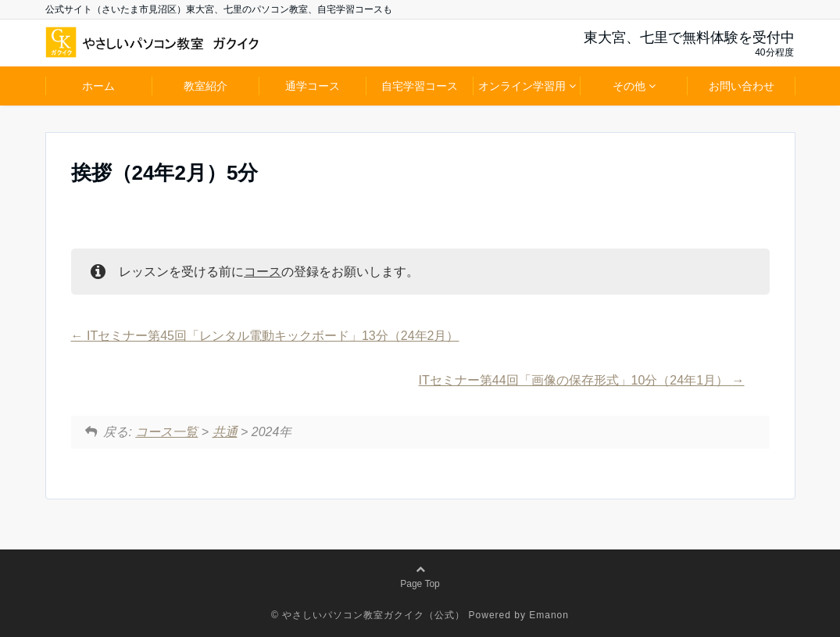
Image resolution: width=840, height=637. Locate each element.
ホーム (98, 86)
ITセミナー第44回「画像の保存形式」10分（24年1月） (582, 380)
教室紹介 (206, 86)
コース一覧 (166, 432)
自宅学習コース (420, 86)
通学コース (313, 86)
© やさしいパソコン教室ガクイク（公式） (368, 615)
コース (263, 272)
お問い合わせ (742, 86)
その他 (629, 86)
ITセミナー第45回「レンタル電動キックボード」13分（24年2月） (265, 336)
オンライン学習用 (522, 86)
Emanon (549, 615)
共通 (225, 432)
